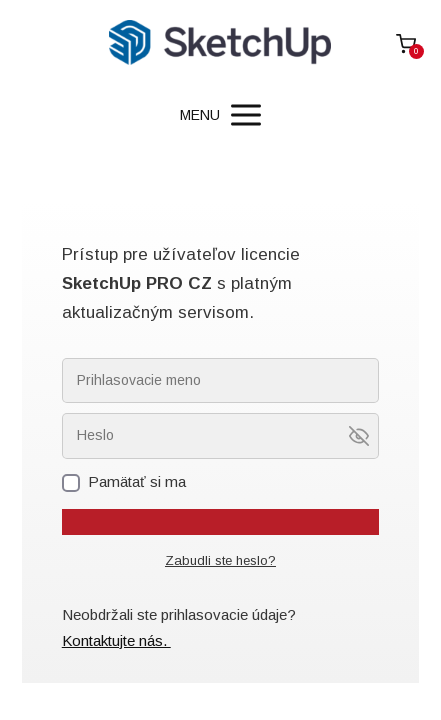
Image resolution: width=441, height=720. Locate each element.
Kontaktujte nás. (116, 640)
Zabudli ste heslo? (220, 560)
